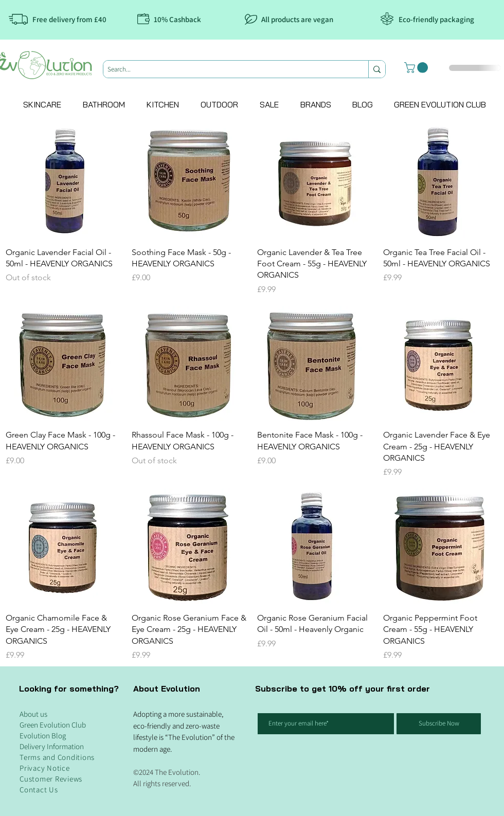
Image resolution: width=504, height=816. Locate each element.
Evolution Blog (43, 736)
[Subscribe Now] (439, 724)
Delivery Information (52, 746)
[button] (417, 68)
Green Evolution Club (53, 725)
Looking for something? (69, 688)
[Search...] (227, 69)
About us (33, 714)
